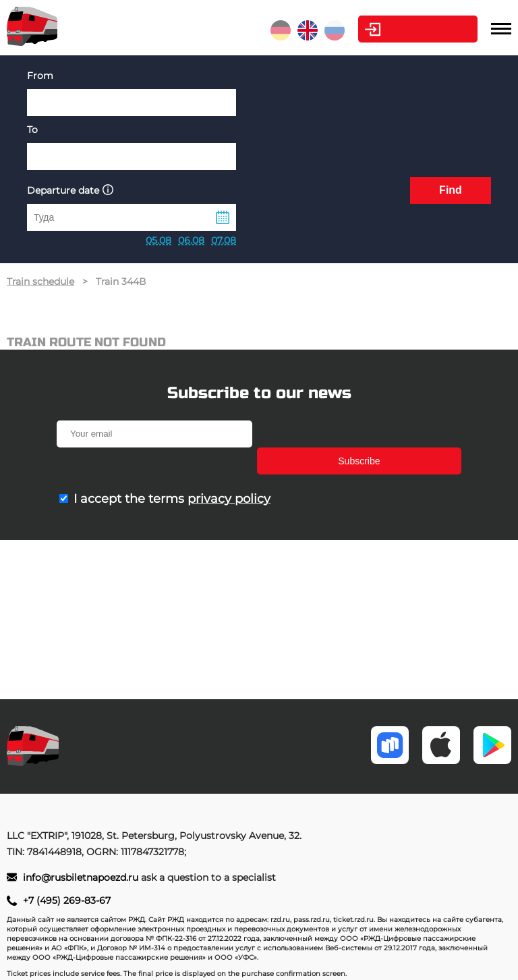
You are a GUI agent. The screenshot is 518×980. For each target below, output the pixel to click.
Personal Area (414, 29)
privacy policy (229, 472)
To (32, 130)
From (40, 76)
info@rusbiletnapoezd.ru (82, 877)
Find (451, 190)
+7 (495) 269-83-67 (67, 900)
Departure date (70, 190)
